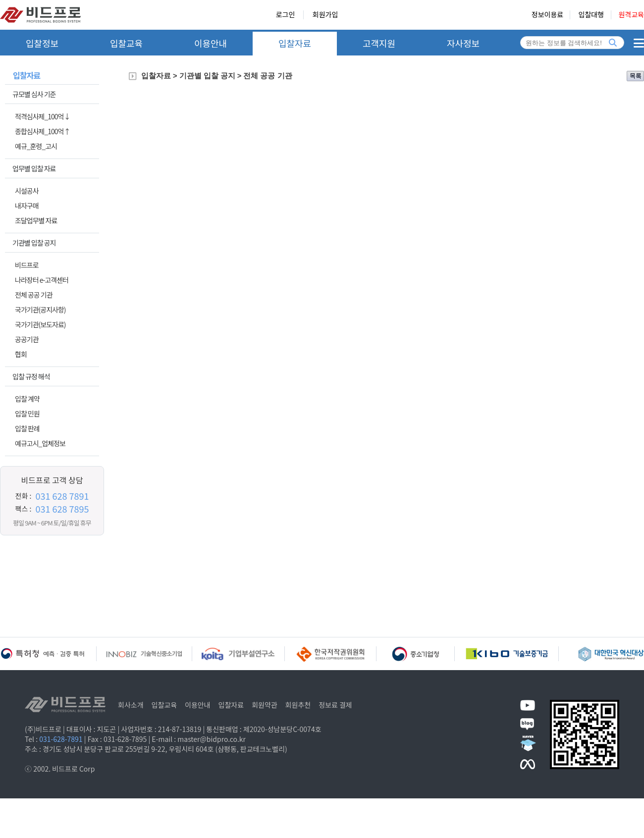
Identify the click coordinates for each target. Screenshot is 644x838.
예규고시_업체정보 (40, 443)
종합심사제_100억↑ (42, 131)
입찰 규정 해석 (31, 376)
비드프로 (27, 265)
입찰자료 (295, 43)
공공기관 (27, 339)
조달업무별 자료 (36, 220)
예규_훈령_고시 (36, 146)
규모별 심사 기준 (34, 94)
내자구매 (27, 206)
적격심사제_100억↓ (42, 116)
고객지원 (379, 43)
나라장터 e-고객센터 (42, 280)
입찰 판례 (27, 428)
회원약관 (265, 705)
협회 (21, 354)
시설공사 (27, 191)
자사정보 (463, 43)
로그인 (286, 15)
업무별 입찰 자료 (34, 168)
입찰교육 (126, 43)
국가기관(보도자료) (40, 324)
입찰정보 (42, 43)
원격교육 (631, 15)
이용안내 (211, 43)
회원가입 (325, 15)
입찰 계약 (27, 399)
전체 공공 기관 (34, 295)
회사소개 (131, 705)
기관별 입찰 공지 (34, 243)
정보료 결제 (335, 705)
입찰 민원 (27, 414)
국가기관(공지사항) (40, 310)
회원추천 (298, 705)
